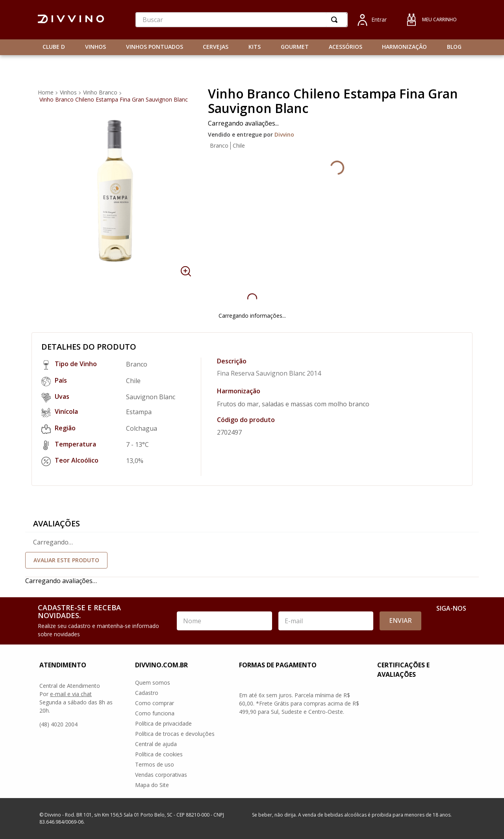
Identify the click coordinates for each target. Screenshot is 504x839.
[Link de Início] (46, 93)
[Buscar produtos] (336, 20)
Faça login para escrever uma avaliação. (252, 560)
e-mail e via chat (71, 694)
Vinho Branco (100, 92)
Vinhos (68, 92)
